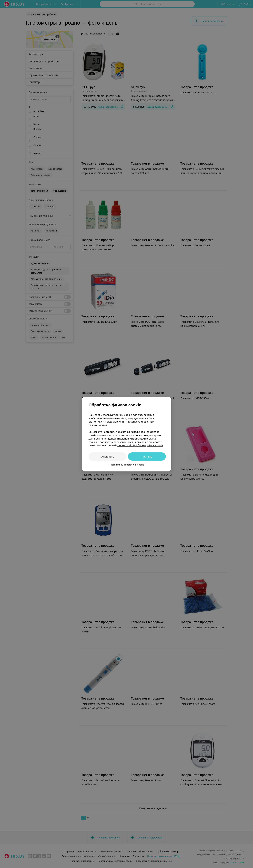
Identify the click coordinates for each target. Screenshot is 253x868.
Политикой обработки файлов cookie (140, 445)
